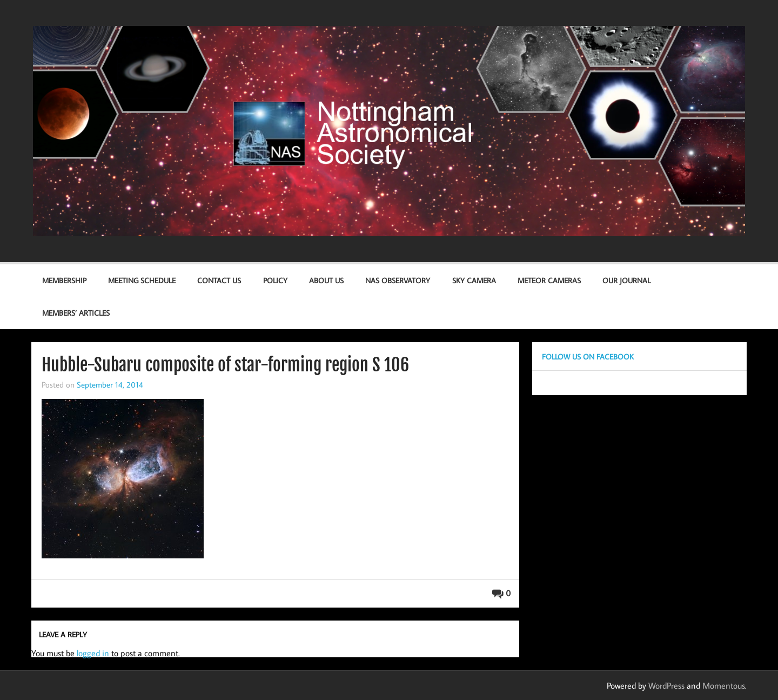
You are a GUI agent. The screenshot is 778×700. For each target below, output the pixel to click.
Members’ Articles (76, 313)
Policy (275, 280)
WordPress (666, 685)
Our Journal (626, 280)
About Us (326, 280)
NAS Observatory (398, 280)
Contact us (219, 280)
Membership (64, 280)
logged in (93, 653)
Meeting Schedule (142, 280)
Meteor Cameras (549, 280)
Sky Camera (474, 280)
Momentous (724, 685)
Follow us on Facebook (588, 356)
